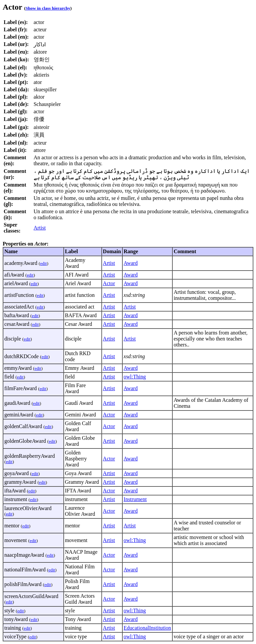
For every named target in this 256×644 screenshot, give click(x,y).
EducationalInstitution (147, 628)
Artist (40, 228)
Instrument (135, 499)
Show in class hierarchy (48, 8)
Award (131, 263)
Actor (109, 283)
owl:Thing (135, 377)
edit (43, 263)
